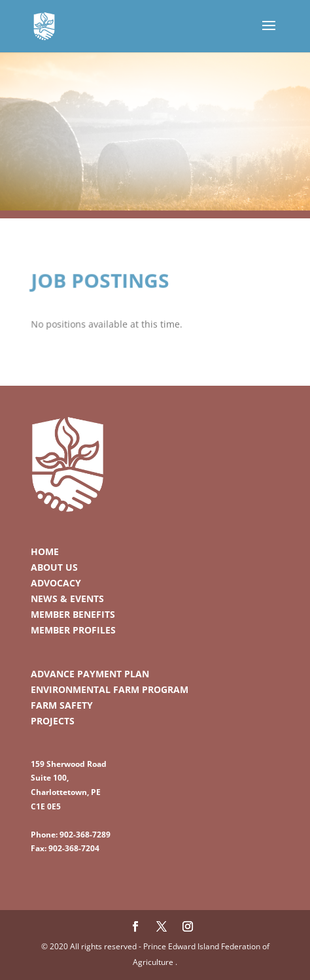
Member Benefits (73, 614)
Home (45, 551)
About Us (54, 567)
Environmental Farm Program (110, 689)
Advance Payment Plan (90, 674)
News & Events (67, 599)
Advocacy (56, 583)
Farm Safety (62, 705)
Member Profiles (73, 630)
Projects (53, 721)
